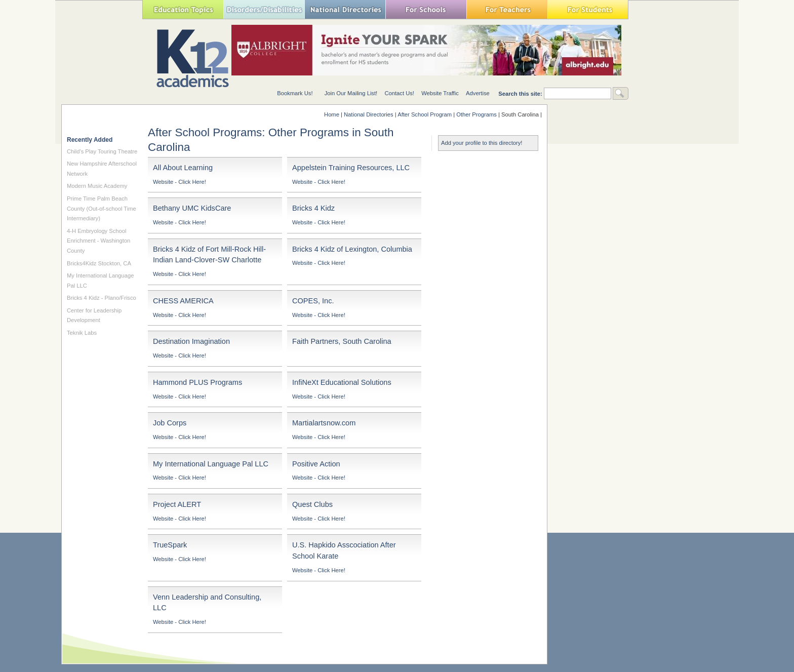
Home (332, 114)
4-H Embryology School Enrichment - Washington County (98, 241)
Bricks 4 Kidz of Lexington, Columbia (352, 249)
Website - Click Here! (180, 182)
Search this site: (521, 94)
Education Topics (183, 9)
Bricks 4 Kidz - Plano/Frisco (102, 298)
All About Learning (183, 168)
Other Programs (477, 114)
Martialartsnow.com (324, 423)
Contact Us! (399, 93)
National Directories (345, 9)
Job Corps (170, 423)
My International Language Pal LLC (211, 464)
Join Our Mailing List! (351, 93)
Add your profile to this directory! (482, 143)
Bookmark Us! (295, 93)
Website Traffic (440, 93)
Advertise (478, 93)
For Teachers (507, 9)
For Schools (426, 9)
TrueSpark (170, 545)
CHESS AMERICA (183, 301)
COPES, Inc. (313, 301)
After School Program (425, 114)
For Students (588, 9)
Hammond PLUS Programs (197, 382)
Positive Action (316, 464)
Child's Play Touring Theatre (102, 151)
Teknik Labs (82, 333)
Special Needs (264, 9)
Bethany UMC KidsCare (192, 208)
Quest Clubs (312, 504)
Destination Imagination (191, 341)
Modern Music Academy (97, 186)
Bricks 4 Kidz (313, 208)
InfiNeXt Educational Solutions (342, 382)
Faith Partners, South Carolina (342, 341)
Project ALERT (177, 504)
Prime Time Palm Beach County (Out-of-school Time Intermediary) (102, 208)
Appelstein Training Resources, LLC (351, 168)
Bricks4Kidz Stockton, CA (99, 263)
